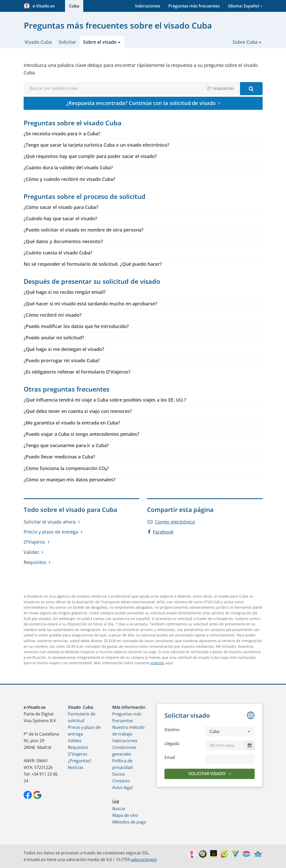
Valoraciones (147, 6)
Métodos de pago (129, 822)
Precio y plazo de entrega (51, 532)
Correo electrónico (171, 522)
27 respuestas (220, 88)
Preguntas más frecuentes (194, 6)
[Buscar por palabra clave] (251, 89)
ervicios (157, 663)
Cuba (74, 6)
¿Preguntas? (80, 761)
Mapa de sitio (125, 815)
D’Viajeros (34, 542)
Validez (31, 552)
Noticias (76, 767)
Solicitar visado (207, 774)
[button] (230, 731)
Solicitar (67, 42)
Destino (172, 730)
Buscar (119, 809)
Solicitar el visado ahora (50, 522)
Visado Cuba (38, 42)
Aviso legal (122, 787)
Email (170, 757)
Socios (119, 774)
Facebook (161, 532)
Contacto (121, 781)
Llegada (172, 743)
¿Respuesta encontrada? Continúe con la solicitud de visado (141, 103)
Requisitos (35, 562)
